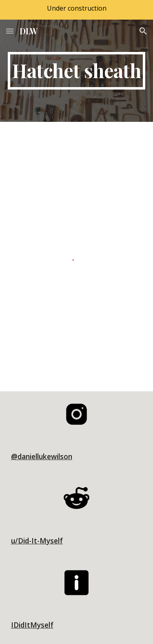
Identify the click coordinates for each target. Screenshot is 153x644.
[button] (10, 31)
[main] (77, 71)
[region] (76, 10)
